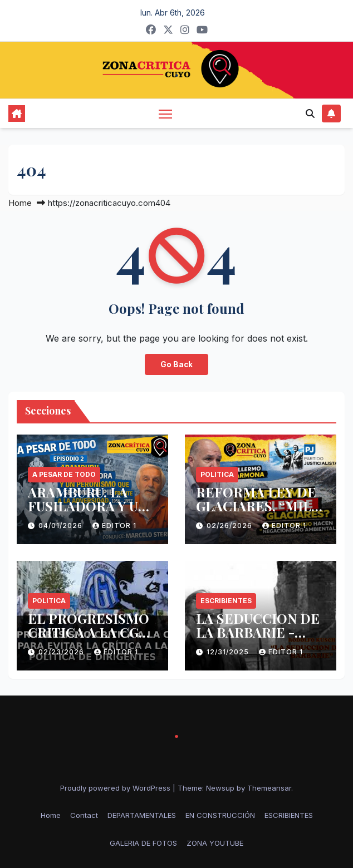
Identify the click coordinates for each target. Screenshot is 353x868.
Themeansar (269, 788)
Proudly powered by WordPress (116, 788)
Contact (84, 815)
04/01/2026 (62, 526)
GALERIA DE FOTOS (143, 843)
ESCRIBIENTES (226, 601)
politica (217, 474)
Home (20, 203)
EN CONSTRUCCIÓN (220, 815)
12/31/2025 (229, 652)
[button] (310, 114)
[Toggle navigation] (165, 113)
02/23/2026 (62, 652)
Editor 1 (114, 526)
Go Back (176, 364)
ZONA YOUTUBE (215, 843)
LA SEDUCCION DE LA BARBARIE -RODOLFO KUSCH (258, 632)
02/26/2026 (231, 526)
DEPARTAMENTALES (142, 815)
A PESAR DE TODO (64, 474)
